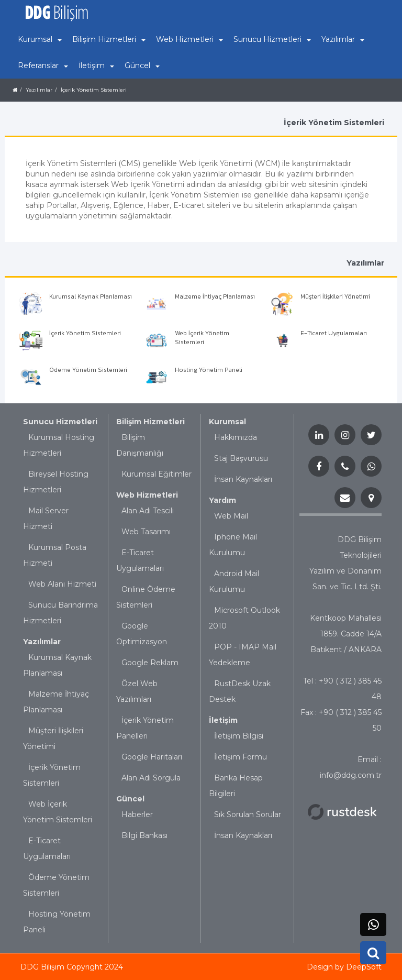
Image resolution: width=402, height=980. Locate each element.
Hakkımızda (236, 437)
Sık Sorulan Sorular (248, 814)
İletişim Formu (241, 757)
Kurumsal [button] (40, 39)
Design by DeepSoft (344, 967)
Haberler (137, 814)
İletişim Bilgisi (239, 736)
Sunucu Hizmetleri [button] (272, 39)
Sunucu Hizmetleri (60, 422)
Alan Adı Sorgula (151, 778)
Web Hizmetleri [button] (189, 39)
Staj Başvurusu (241, 458)
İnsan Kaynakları (243, 479)
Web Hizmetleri (147, 495)
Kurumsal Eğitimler (157, 474)
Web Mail (231, 516)
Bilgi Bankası (144, 835)
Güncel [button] (142, 65)
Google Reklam (150, 663)
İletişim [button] (96, 65)
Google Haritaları (152, 757)
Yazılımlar (39, 90)
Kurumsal (227, 422)
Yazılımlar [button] (343, 39)
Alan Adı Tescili (148, 511)
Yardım (222, 500)
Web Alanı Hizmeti (62, 584)
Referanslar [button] (43, 65)
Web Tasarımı (146, 532)
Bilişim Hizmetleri (150, 422)
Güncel (130, 799)
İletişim (223, 720)
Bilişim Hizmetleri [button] (109, 39)
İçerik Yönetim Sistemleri (94, 90)
